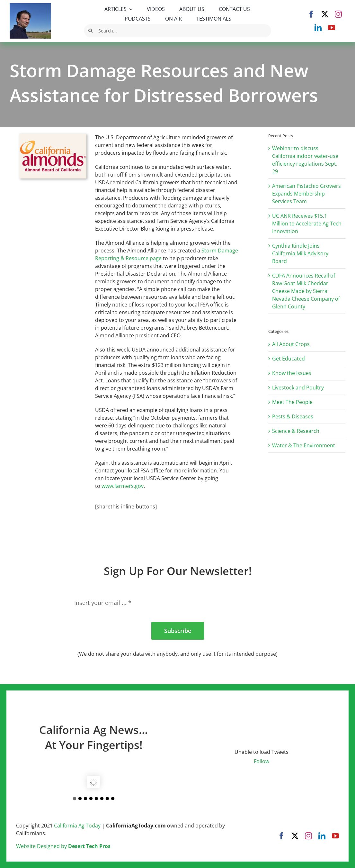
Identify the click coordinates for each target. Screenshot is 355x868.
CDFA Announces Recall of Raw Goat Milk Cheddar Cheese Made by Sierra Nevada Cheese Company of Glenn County (306, 291)
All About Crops (291, 344)
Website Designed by (63, 846)
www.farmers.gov (123, 486)
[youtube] (332, 28)
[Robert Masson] (30, 6)
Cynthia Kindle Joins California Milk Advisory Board (300, 253)
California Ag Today (77, 826)
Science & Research (296, 431)
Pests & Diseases (293, 416)
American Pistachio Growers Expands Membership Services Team (306, 194)
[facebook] (311, 14)
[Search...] (177, 31)
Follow (262, 761)
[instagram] (338, 14)
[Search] (90, 31)
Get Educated (288, 359)
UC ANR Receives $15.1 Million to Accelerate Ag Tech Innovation (307, 224)
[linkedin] (318, 28)
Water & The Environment (304, 445)
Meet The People (292, 402)
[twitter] (325, 14)
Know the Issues (292, 373)
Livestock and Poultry (298, 388)
